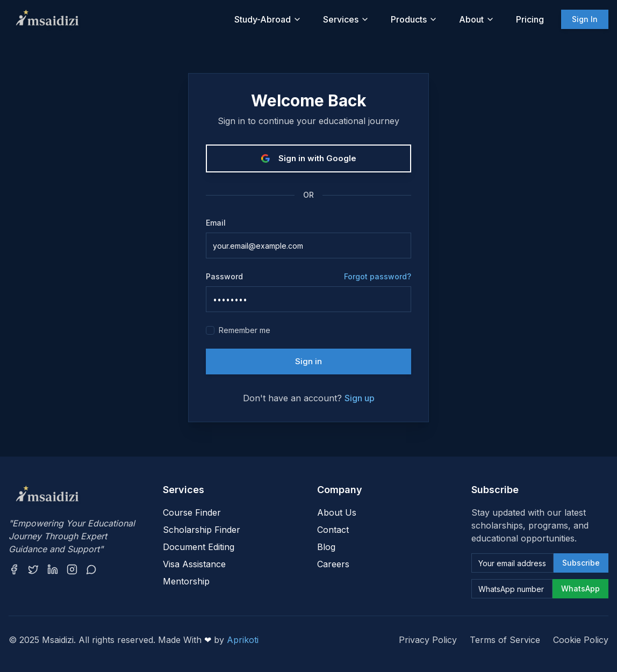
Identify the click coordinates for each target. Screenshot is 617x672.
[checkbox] (210, 330)
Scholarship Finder (202, 530)
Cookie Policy (581, 640)
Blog (326, 547)
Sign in (308, 361)
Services (346, 19)
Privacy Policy (428, 640)
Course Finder (192, 512)
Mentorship (186, 581)
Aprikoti (243, 640)
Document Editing (199, 547)
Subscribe (581, 563)
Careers (333, 564)
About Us (337, 512)
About (477, 19)
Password (224, 276)
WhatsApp (580, 588)
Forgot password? (378, 276)
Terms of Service (505, 640)
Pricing (530, 19)
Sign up (360, 398)
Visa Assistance (194, 564)
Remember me (245, 330)
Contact (333, 530)
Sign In (585, 19)
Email (216, 223)
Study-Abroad (268, 19)
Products (414, 19)
